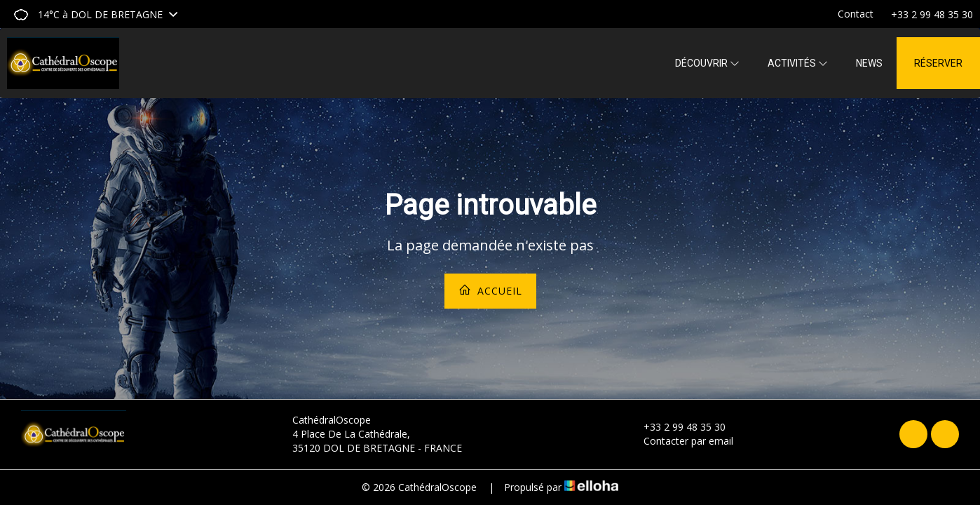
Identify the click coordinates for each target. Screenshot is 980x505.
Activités (798, 63)
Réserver (938, 63)
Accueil (490, 290)
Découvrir (707, 63)
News (869, 63)
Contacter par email (680, 441)
